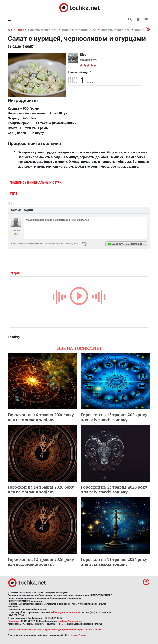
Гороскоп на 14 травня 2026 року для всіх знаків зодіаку (41, 489)
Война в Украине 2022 (79, 30)
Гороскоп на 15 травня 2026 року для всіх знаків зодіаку (114, 417)
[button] (138, 19)
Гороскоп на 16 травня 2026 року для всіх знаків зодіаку (41, 417)
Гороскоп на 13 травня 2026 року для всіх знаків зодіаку (114, 489)
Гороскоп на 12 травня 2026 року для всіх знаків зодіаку (41, 562)
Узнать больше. (79, 635)
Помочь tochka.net (43, 30)
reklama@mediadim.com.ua (65, 612)
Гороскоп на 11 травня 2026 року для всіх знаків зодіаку (114, 562)
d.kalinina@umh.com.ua (70, 621)
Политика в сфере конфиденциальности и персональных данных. (67, 630)
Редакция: (13, 621)
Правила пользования (19, 630)
